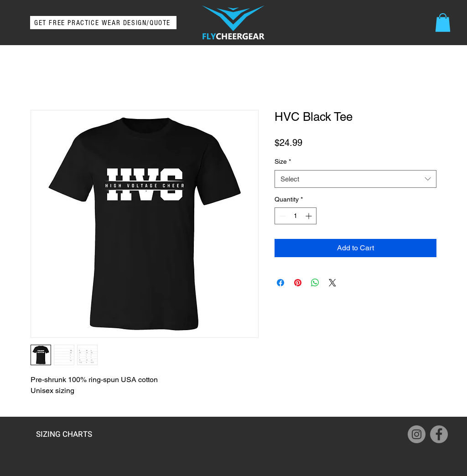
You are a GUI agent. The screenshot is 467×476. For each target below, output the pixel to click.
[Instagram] (417, 434)
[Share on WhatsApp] (315, 283)
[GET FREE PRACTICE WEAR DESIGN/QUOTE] (103, 23)
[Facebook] (439, 434)
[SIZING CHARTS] (64, 434)
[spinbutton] (296, 216)
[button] (443, 23)
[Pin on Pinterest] (298, 283)
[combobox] (355, 179)
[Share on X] (332, 283)
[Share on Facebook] (280, 283)
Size (283, 161)
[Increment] (309, 216)
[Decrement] (282, 216)
